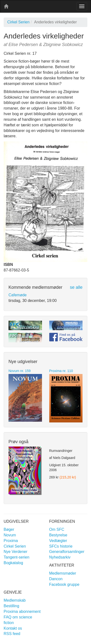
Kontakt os (13, 628)
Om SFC (57, 529)
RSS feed (12, 634)
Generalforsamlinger (67, 552)
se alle (76, 287)
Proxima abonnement (22, 611)
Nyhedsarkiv (60, 557)
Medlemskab (15, 600)
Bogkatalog (13, 563)
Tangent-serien (17, 557)
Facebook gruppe (64, 584)
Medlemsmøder (63, 573)
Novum (10, 535)
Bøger (9, 529)
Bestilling (11, 606)
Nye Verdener (16, 552)
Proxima (11, 541)
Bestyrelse (58, 535)
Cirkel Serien (18, 22)
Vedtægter (58, 541)
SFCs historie (61, 546)
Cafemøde (18, 295)
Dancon (56, 579)
